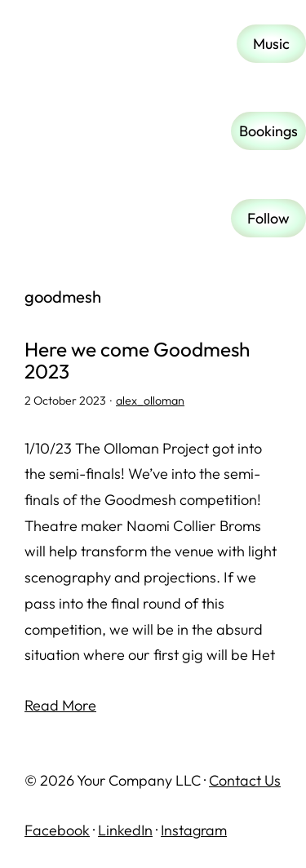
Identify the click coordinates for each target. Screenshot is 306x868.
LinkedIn (125, 830)
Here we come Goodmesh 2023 (137, 361)
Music (271, 44)
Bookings (268, 131)
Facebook (57, 830)
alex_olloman (150, 401)
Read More (60, 705)
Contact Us (245, 780)
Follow (268, 218)
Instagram (194, 830)
